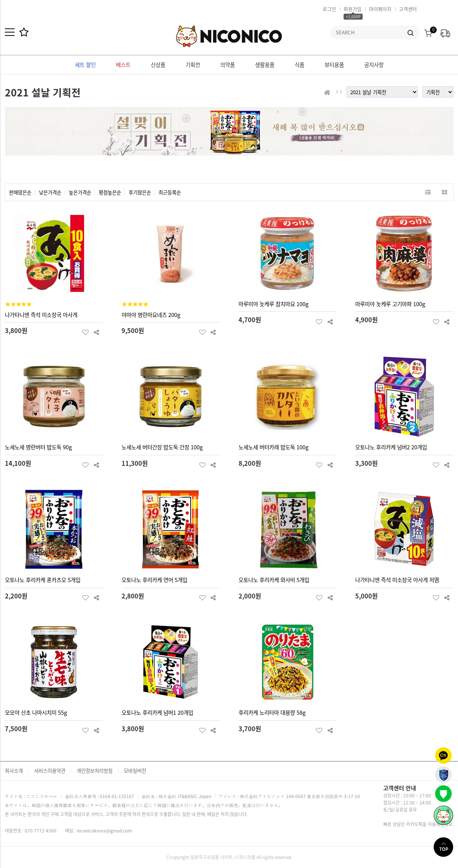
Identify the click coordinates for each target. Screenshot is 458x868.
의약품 (228, 65)
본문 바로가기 (0, 0)
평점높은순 (110, 192)
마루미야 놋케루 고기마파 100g (390, 304)
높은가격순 (80, 192)
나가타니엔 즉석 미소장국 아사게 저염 (397, 580)
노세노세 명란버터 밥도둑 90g (38, 447)
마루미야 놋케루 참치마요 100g (273, 304)
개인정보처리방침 (95, 771)
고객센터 (408, 9)
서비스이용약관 (50, 771)
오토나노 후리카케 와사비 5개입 (274, 580)
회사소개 (14, 771)
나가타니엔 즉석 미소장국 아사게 (41, 315)
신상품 (158, 65)
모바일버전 (135, 771)
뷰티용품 (334, 65)
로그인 (329, 9)
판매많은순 (20, 192)
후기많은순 (140, 192)
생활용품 (265, 65)
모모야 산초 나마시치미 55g (36, 712)
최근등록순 (170, 192)
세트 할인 (85, 65)
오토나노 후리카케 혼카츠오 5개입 (43, 580)
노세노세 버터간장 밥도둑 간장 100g (162, 447)
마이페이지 (380, 9)
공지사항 (374, 65)
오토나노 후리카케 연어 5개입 (154, 580)
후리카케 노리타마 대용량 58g (272, 712)
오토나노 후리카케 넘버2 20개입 (391, 447)
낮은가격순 (50, 192)
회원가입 (353, 9)
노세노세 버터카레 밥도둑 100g (273, 447)
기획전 (193, 65)
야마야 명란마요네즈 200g (151, 315)
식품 (299, 65)
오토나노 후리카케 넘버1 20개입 (157, 712)
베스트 (123, 65)
